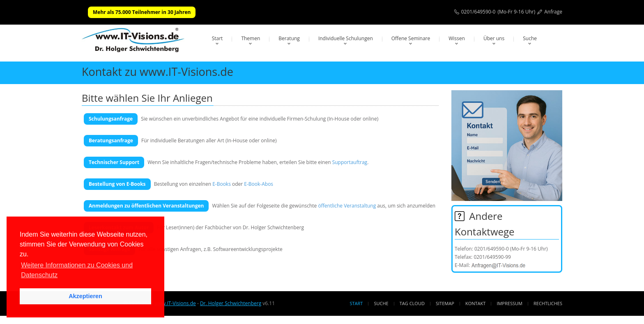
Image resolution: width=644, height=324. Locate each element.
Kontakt (475, 303)
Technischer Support (114, 162)
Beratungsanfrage (111, 140)
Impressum (509, 303)
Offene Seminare (411, 38)
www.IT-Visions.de (175, 303)
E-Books (222, 184)
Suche (530, 38)
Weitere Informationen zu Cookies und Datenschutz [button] (77, 270)
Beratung (289, 38)
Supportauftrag (350, 162)
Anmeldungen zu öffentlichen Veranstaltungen (146, 206)
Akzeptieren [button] (85, 296)
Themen (251, 38)
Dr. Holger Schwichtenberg (231, 303)
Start (217, 38)
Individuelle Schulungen (346, 38)
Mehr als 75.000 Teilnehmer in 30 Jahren (142, 12)
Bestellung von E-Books (117, 184)
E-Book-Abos (259, 184)
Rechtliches (548, 303)
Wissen (457, 38)
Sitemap (445, 303)
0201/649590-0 (478, 12)
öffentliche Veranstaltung (347, 206)
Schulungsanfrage (111, 119)
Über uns (494, 38)
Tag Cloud (412, 303)
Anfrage (553, 12)
